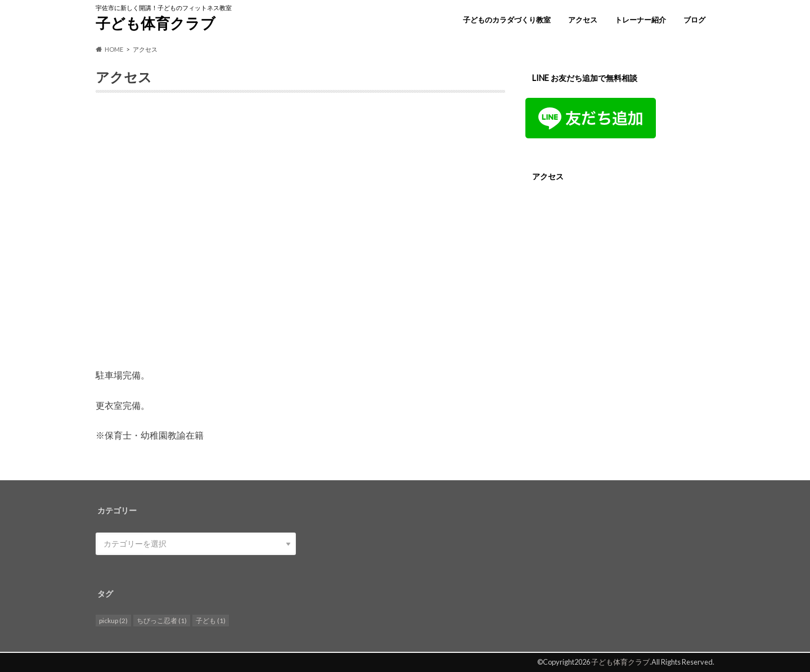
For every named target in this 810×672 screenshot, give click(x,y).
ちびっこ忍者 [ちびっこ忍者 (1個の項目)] (162, 621)
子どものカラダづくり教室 (507, 20)
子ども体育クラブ (156, 23)
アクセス (583, 20)
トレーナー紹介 (640, 20)
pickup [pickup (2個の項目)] (113, 621)
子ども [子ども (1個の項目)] (211, 621)
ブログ (694, 20)
